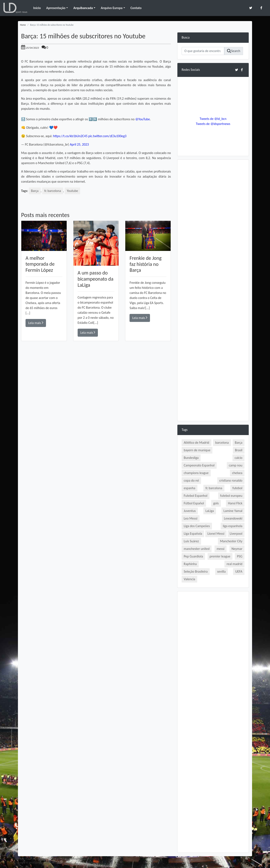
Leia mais (36, 323)
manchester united (197, 549)
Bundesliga (191, 458)
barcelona (222, 443)
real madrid (234, 564)
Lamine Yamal (233, 511)
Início (37, 8)
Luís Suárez (191, 541)
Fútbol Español (194, 503)
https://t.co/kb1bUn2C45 (70, 136)
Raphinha (190, 564)
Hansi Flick (235, 503)
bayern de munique (197, 450)
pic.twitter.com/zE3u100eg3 (108, 136)
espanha (190, 488)
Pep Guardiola (193, 556)
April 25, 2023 (79, 144)
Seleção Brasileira (196, 571)
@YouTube (142, 119)
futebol (237, 488)
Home (23, 25)
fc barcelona (53, 191)
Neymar (237, 549)
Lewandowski (233, 518)
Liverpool (236, 534)
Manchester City (231, 541)
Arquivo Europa (112, 8)
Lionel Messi (216, 534)
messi (221, 549)
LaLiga (210, 511)
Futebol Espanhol (196, 496)
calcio (238, 458)
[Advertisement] (96, 401)
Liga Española (193, 534)
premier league (220, 556)
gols (216, 503)
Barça (35, 191)
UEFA (239, 571)
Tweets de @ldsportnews (213, 124)
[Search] (203, 51)
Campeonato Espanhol (199, 465)
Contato (136, 8)
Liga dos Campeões (197, 526)
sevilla (221, 571)
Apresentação (56, 8)
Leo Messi (191, 518)
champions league (196, 473)
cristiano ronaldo (231, 480)
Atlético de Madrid (196, 443)
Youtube (73, 191)
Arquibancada (83, 8)
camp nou (236, 465)
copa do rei (191, 480)
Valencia (189, 579)
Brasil (239, 450)
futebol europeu (231, 496)
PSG (240, 556)
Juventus (190, 511)
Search (234, 51)
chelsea (237, 473)
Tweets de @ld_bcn (213, 119)
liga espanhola (233, 526)
